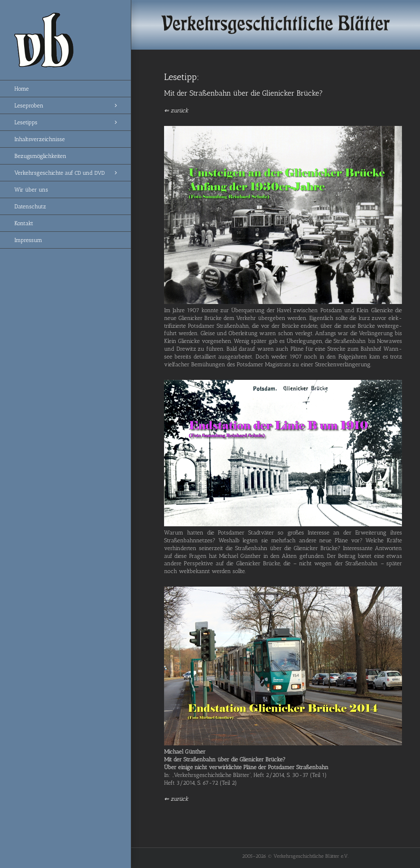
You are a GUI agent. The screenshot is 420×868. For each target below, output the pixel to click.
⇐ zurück (176, 111)
